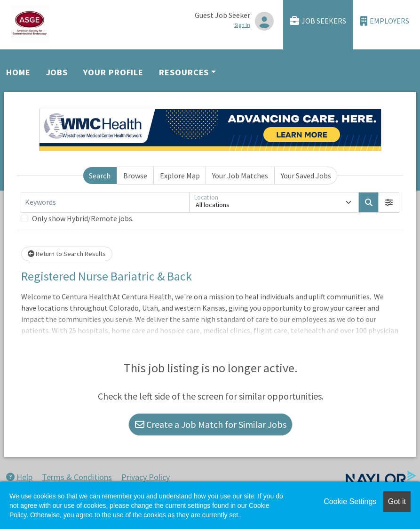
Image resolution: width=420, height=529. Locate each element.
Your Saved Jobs (306, 176)
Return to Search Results (67, 254)
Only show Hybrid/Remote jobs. (83, 218)
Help (19, 477)
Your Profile (113, 72)
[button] (389, 202)
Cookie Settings (350, 501)
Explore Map (180, 176)
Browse (135, 176)
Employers (385, 21)
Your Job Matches (240, 176)
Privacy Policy (146, 477)
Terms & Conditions (77, 477)
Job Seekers (318, 21)
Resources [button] (184, 72)
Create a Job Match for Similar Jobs (211, 424)
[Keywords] (105, 202)
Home (18, 72)
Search (100, 176)
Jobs (57, 72)
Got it (397, 501)
